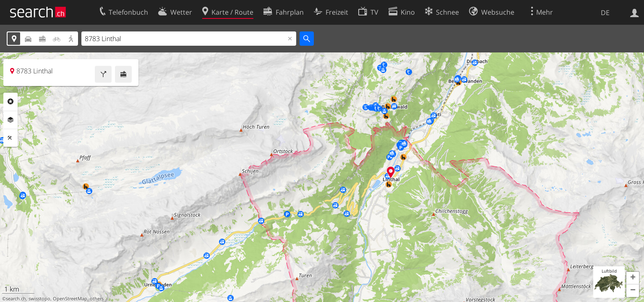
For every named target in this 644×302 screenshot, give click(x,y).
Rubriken (10, 102)
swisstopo (39, 299)
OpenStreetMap (70, 299)
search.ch (16, 299)
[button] (633, 278)
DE (605, 13)
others (97, 299)
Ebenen (10, 120)
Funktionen (10, 138)
